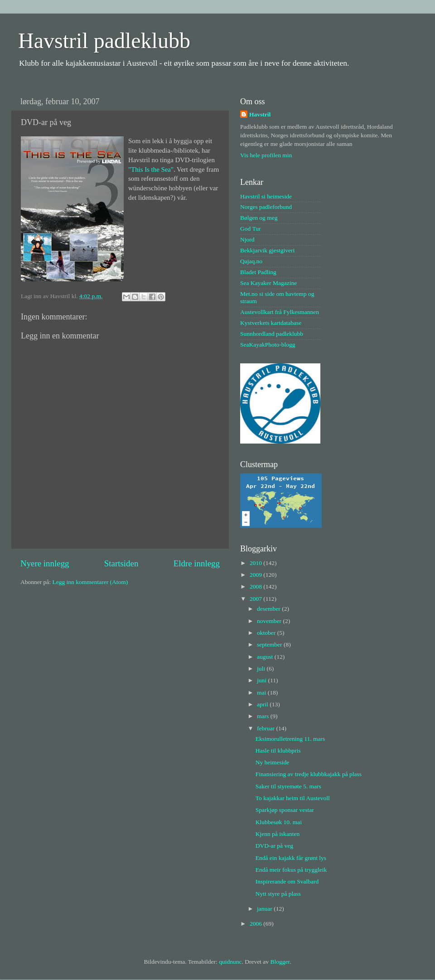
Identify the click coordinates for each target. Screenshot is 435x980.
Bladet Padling (258, 272)
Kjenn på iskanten (278, 834)
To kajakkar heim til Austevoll (293, 798)
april (263, 704)
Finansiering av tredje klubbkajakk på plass (309, 774)
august (266, 657)
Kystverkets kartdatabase (271, 323)
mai (262, 693)
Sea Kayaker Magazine (268, 283)
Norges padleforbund (266, 207)
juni (262, 680)
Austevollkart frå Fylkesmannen (280, 312)
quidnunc (230, 962)
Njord (247, 239)
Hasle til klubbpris (278, 751)
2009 (256, 575)
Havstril (260, 114)
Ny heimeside (273, 762)
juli (262, 669)
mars (264, 716)
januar (265, 909)
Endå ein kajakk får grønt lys (291, 858)
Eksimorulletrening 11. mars (290, 739)
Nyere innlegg (45, 563)
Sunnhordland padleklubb (272, 334)
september (270, 644)
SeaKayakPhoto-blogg (268, 345)
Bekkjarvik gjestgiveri (267, 250)
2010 (256, 563)
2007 (256, 599)
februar (266, 728)
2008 (256, 587)
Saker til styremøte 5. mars (288, 786)
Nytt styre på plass (278, 894)
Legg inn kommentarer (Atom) (90, 582)
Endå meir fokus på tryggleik (291, 870)
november (270, 621)
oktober (267, 633)
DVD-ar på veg (274, 846)
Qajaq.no (251, 261)
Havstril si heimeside (266, 196)
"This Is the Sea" (151, 169)
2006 (256, 924)
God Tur (250, 229)
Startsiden (121, 563)
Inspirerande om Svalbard (287, 881)
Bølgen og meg (259, 218)
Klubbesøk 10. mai (279, 822)
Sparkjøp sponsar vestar (285, 810)
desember (269, 609)
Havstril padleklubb (104, 41)
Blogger (280, 962)
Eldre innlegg (197, 563)
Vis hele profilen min (266, 155)
